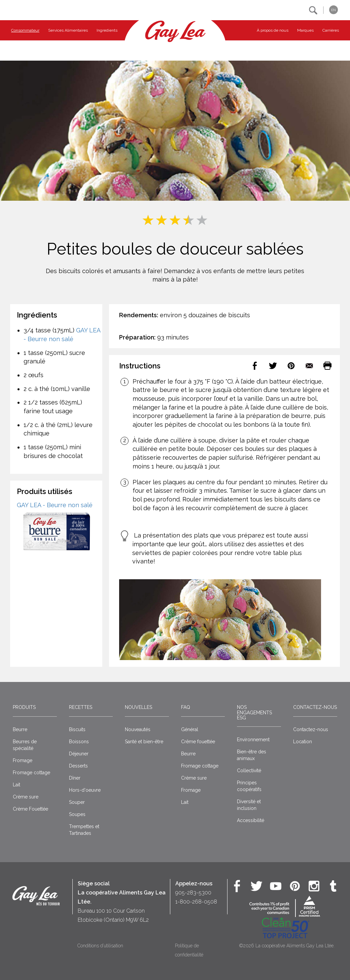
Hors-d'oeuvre (85, 790)
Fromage (23, 760)
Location (303, 742)
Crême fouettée (198, 742)
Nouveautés (138, 729)
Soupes (77, 814)
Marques (305, 30)
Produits (24, 707)
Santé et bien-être (144, 742)
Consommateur (25, 30)
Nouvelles (138, 707)
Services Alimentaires (68, 30)
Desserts (78, 766)
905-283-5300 (193, 893)
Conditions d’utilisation (100, 946)
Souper (77, 802)
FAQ (186, 707)
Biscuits (77, 729)
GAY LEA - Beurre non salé (55, 505)
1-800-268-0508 (196, 902)
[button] (313, 10)
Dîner (75, 778)
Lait (16, 785)
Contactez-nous (315, 707)
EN (334, 10)
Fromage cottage (31, 773)
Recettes (81, 707)
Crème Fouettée (30, 809)
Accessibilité (251, 820)
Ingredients (107, 30)
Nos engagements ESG (254, 712)
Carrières (331, 30)
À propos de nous (273, 30)
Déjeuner (79, 754)
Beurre (20, 729)
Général (190, 729)
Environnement (253, 740)
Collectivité (249, 771)
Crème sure (26, 797)
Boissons (79, 742)
